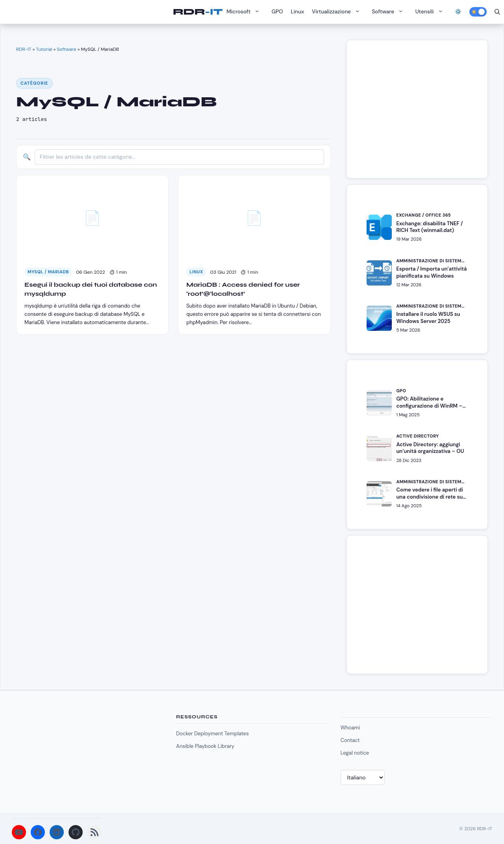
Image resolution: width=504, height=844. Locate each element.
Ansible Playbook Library (205, 746)
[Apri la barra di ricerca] (497, 12)
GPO (277, 12)
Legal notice (355, 753)
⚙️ (458, 12)
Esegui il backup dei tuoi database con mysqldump (91, 289)
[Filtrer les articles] (179, 157)
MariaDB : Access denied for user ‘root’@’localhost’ (243, 289)
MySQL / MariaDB (48, 272)
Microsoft (245, 12)
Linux (298, 12)
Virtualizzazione (338, 12)
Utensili (431, 12)
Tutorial (44, 49)
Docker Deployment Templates (212, 734)
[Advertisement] (422, 113)
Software (389, 12)
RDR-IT (198, 12)
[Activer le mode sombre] (478, 12)
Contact (350, 740)
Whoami (350, 728)
